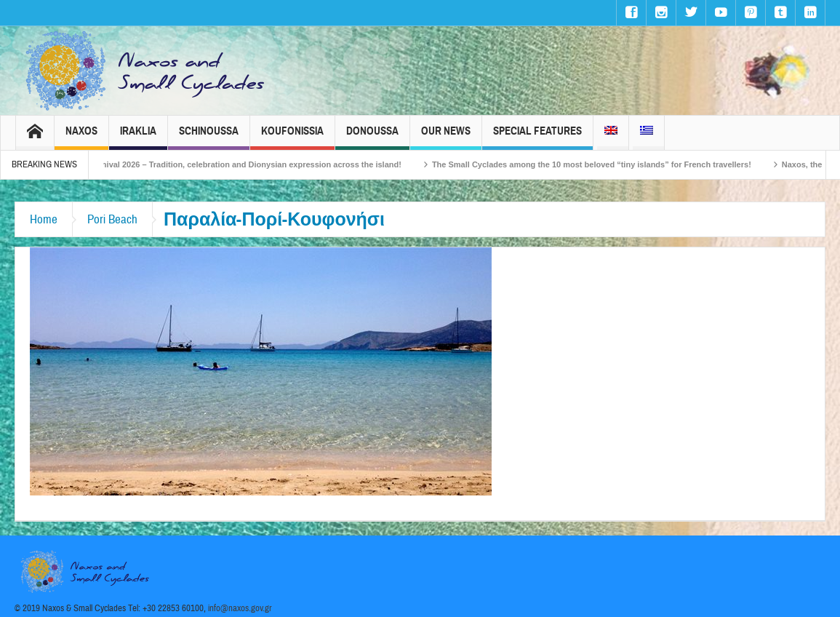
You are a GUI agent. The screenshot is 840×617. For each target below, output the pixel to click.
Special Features (537, 137)
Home (44, 219)
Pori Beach (112, 219)
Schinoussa (209, 137)
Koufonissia (292, 137)
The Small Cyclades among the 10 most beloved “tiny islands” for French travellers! (605, 164)
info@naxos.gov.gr (240, 608)
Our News (446, 137)
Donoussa (372, 137)
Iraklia (138, 137)
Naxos (81, 137)
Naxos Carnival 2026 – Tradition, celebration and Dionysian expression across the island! (245, 164)
